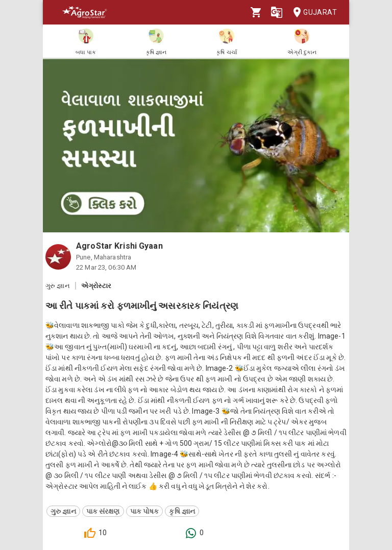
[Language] (277, 12)
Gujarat (312, 13)
